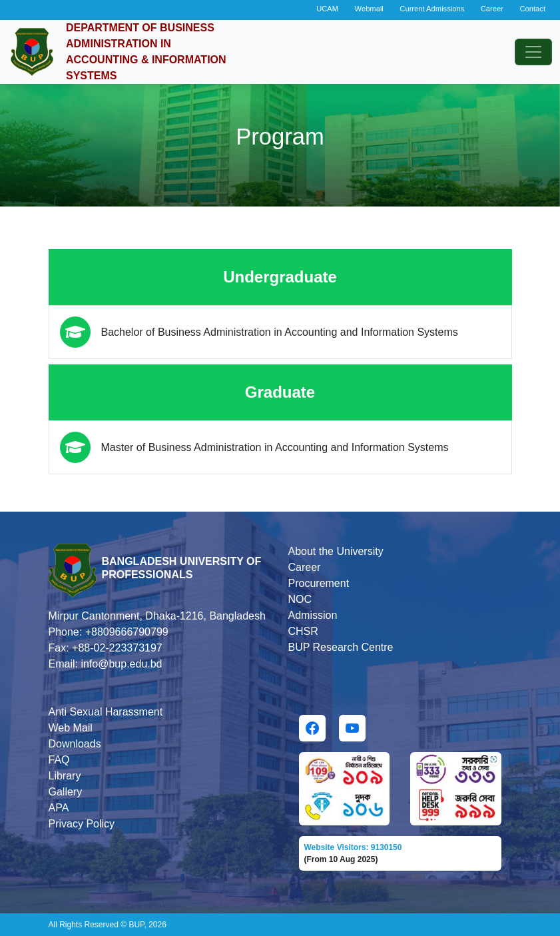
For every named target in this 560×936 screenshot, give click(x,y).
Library (65, 776)
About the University (336, 551)
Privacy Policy (82, 824)
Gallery (66, 792)
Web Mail (71, 728)
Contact (532, 9)
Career (492, 9)
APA (59, 808)
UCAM (327, 9)
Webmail (369, 9)
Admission (313, 615)
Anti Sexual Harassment (106, 712)
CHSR (303, 631)
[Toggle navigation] (533, 52)
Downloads (75, 744)
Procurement (319, 583)
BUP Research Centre (341, 647)
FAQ (59, 760)
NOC (300, 599)
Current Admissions (432, 9)
